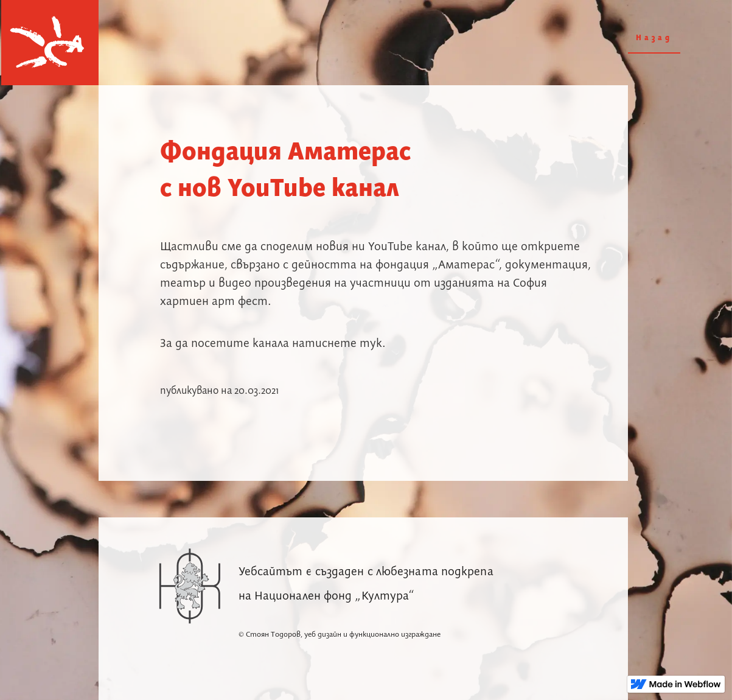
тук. (373, 344)
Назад (654, 38)
